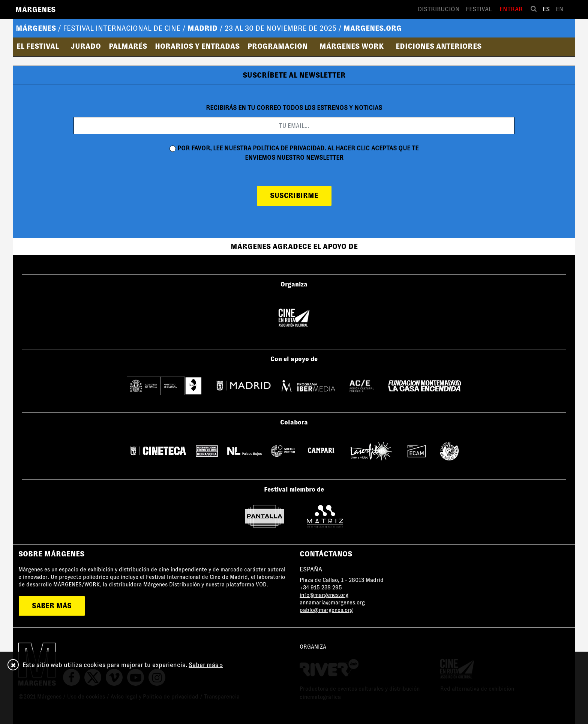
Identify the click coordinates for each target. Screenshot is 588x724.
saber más (52, 606)
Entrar (511, 9)
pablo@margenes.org (326, 610)
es (546, 9)
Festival (479, 9)
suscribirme (294, 196)
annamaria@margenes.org (332, 603)
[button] (40, 46)
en (560, 9)
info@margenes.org (324, 595)
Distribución (439, 9)
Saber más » (206, 665)
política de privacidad (289, 148)
